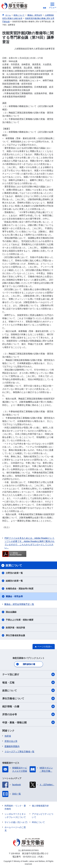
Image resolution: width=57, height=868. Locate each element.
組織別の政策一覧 (14, 581)
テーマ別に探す (28, 674)
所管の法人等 (11, 741)
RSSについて (38, 822)
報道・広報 (28, 682)
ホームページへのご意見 (15, 829)
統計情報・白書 (28, 706)
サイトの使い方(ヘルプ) (16, 822)
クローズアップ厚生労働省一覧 (19, 752)
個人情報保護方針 (40, 806)
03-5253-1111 (30, 857)
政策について (28, 690)
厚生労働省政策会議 (15, 635)
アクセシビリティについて (43, 816)
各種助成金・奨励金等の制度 (20, 589)
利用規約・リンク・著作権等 (15, 807)
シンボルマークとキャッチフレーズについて (15, 816)
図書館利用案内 (12, 746)
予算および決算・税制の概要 (20, 620)
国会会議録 (11, 612)
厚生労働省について (28, 698)
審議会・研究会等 (14, 596)
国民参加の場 (29, 664)
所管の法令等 (28, 714)
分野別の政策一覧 (14, 573)
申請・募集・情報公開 (28, 722)
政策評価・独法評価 (15, 628)
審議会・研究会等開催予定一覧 (19, 604)
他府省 (8, 736)
